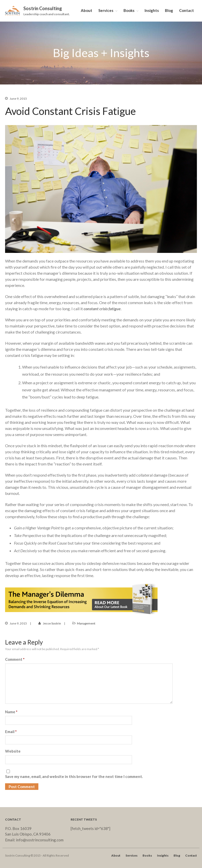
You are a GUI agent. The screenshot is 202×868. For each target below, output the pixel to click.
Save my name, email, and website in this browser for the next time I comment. (74, 776)
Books (129, 10)
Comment (15, 659)
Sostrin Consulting (43, 8)
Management (86, 623)
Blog (169, 10)
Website (13, 751)
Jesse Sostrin (52, 623)
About (87, 10)
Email (11, 732)
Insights (152, 10)
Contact (187, 10)
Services (106, 10)
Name (11, 712)
